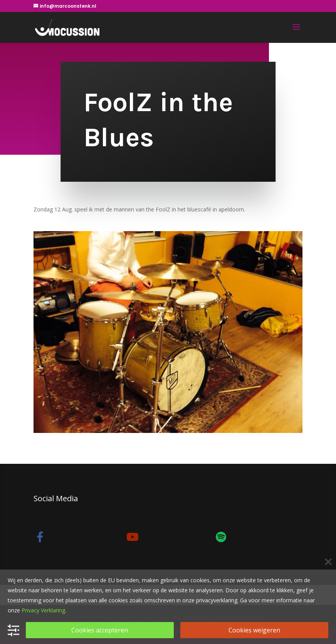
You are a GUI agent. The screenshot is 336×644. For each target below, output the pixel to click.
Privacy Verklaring (43, 610)
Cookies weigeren (254, 630)
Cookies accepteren (100, 630)
